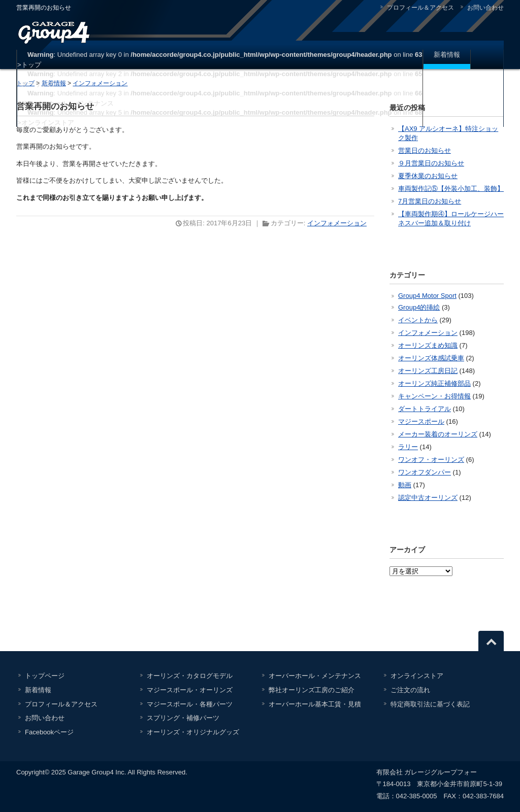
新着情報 (447, 55)
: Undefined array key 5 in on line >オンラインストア (220, 117)
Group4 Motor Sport (427, 296)
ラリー (408, 447)
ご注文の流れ (410, 690)
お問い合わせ (485, 8)
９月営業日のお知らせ (431, 163)
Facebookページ (49, 732)
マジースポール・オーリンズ (190, 690)
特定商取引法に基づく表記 (430, 704)
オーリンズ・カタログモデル (190, 676)
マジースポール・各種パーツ (190, 704)
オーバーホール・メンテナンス (315, 676)
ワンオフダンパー (425, 472)
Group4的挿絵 (419, 307)
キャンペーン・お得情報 (434, 396)
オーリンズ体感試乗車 (431, 358)
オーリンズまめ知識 (428, 345)
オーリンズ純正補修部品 (434, 383)
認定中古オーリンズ (428, 498)
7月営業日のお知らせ (430, 201)
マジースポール (421, 421)
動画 (405, 485)
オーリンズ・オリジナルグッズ (193, 732)
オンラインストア (417, 676)
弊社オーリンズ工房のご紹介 (312, 690)
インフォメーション (337, 223)
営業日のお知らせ (425, 150)
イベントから (418, 320)
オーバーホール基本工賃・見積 (315, 704)
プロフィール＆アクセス (420, 8)
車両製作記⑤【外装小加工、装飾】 (451, 189)
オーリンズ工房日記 (428, 371)
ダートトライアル (425, 409)
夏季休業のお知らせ (428, 176)
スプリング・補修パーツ (183, 718)
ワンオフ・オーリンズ (431, 460)
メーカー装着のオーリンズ (438, 434)
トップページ (45, 676)
